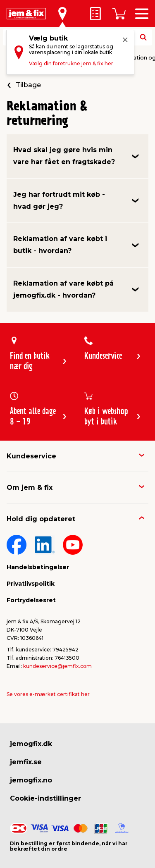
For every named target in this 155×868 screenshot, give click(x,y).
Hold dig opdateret (41, 519)
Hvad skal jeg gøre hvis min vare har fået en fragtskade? (64, 156)
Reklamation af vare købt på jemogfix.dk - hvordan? (63, 289)
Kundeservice (31, 456)
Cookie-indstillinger (45, 798)
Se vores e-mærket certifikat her (48, 694)
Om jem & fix (30, 488)
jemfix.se (26, 762)
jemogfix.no (31, 780)
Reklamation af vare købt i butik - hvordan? (60, 245)
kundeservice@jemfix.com (57, 666)
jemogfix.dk (31, 744)
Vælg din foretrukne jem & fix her (71, 63)
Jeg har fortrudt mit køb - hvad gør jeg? (59, 200)
